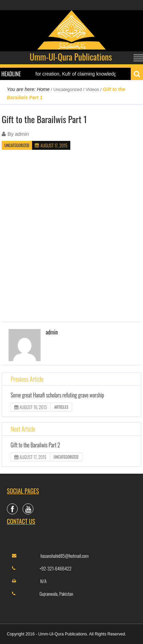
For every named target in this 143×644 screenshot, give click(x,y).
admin (22, 134)
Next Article (23, 429)
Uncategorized (68, 89)
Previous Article (27, 379)
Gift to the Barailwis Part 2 (35, 445)
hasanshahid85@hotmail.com (65, 556)
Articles (61, 407)
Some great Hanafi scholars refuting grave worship (57, 395)
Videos (92, 89)
